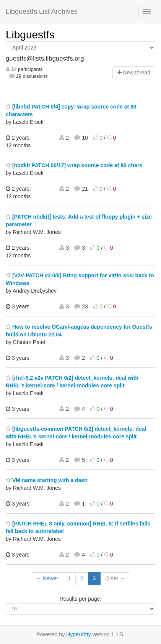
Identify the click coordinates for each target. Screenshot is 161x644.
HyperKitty (79, 634)
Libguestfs (30, 35)
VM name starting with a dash (47, 480)
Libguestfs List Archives (42, 12)
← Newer (47, 578)
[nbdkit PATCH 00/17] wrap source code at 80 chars (74, 165)
